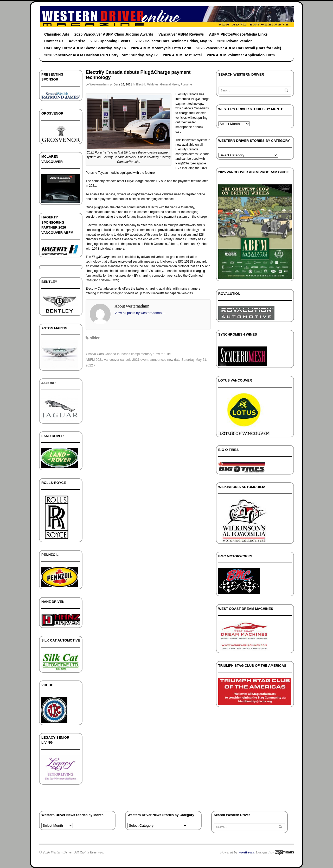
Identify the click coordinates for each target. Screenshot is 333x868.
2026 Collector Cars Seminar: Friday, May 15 (174, 41)
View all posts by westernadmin (140, 313)
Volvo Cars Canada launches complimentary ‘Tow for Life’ (129, 354)
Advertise (77, 41)
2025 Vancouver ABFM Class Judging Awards (114, 34)
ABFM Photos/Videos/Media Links (238, 34)
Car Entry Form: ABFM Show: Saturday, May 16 (85, 48)
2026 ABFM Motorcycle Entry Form (161, 48)
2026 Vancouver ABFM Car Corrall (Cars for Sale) (239, 48)
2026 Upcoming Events (110, 41)
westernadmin (99, 84)
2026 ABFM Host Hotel (182, 55)
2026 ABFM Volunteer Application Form (241, 55)
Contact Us (54, 41)
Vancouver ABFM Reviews (181, 34)
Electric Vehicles (147, 84)
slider (95, 338)
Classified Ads (57, 34)
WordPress (246, 852)
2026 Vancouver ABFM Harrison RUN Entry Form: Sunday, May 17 (101, 55)
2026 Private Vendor (235, 41)
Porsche (186, 84)
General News (169, 84)
